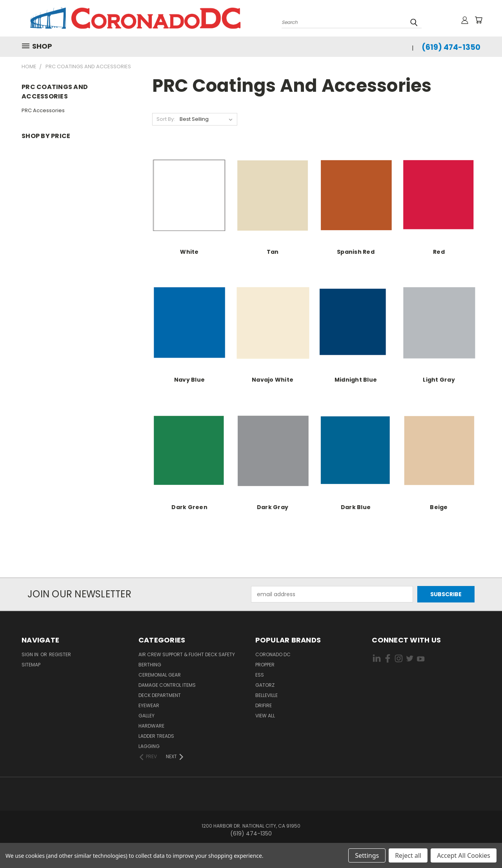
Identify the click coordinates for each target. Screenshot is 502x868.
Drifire (264, 705)
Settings (367, 855)
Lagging (149, 746)
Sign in (31, 654)
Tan (273, 252)
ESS (260, 675)
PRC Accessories (43, 110)
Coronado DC (273, 654)
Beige (439, 507)
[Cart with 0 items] (478, 20)
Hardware (151, 726)
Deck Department (160, 695)
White (189, 252)
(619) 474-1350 (451, 47)
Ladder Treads (156, 736)
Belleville (266, 695)
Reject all (408, 855)
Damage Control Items (167, 685)
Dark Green (189, 507)
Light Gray (439, 380)
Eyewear (149, 705)
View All (265, 716)
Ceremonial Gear (160, 675)
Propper (265, 665)
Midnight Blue (356, 380)
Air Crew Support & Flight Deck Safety (187, 654)
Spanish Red (356, 252)
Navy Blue (189, 380)
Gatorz (265, 685)
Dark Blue (356, 507)
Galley (146, 716)
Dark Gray (273, 507)
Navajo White (273, 380)
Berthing (150, 665)
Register (60, 654)
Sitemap (31, 665)
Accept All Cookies (464, 855)
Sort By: (166, 119)
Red (439, 252)
